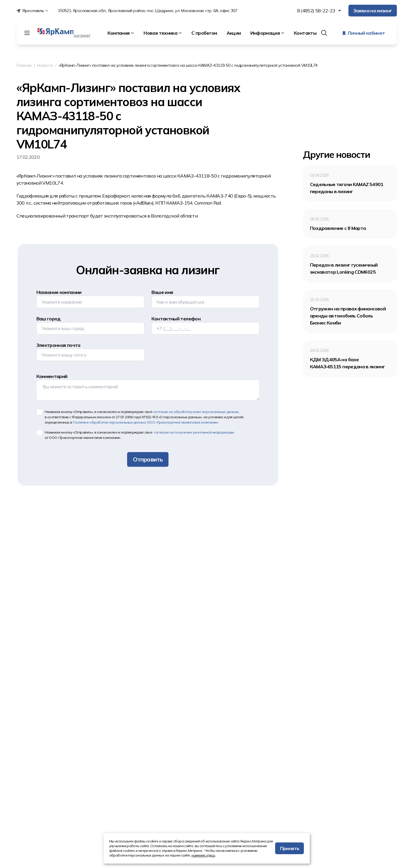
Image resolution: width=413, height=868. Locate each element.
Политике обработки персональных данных (145, 422)
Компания (121, 33)
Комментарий (52, 376)
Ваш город (49, 319)
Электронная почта (58, 345)
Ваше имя (162, 292)
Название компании (59, 292)
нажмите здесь (203, 855)
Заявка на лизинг (373, 11)
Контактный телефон (176, 319)
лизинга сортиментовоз (130, 176)
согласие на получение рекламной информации (194, 432)
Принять (290, 848)
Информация (268, 33)
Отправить (148, 459)
